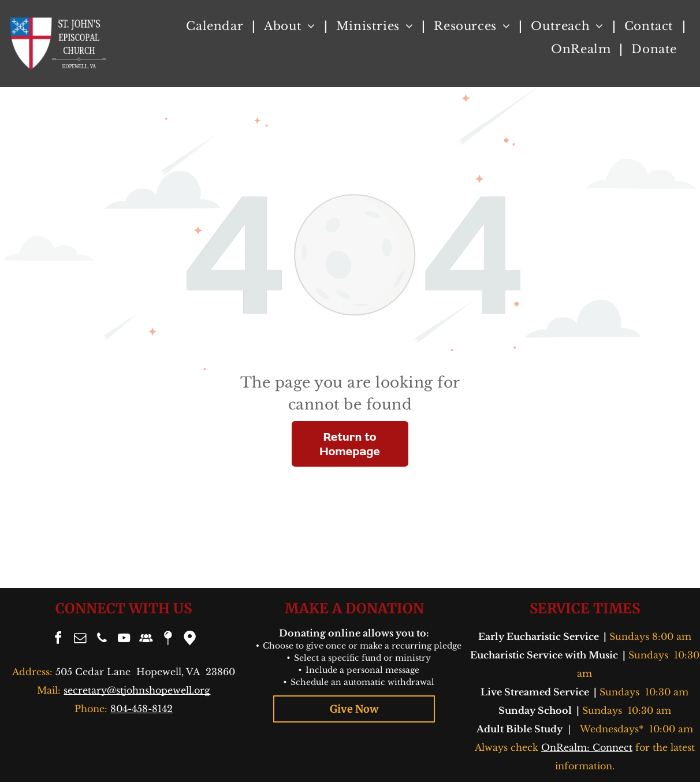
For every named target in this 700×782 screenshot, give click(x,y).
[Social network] (146, 640)
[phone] (102, 640)
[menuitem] (216, 26)
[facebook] (58, 640)
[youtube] (124, 640)
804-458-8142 (142, 709)
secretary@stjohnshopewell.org (137, 690)
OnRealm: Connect (587, 747)
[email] (80, 640)
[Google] (189, 640)
